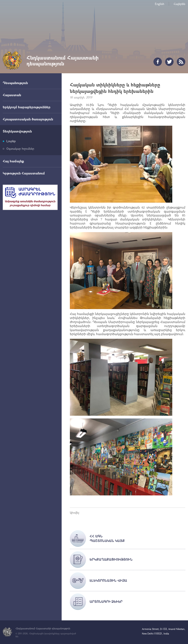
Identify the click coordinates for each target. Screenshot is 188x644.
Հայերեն (179, 4)
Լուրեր (11, 141)
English (160, 4)
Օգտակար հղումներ (20, 148)
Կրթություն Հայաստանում (24, 173)
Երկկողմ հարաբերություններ (27, 107)
